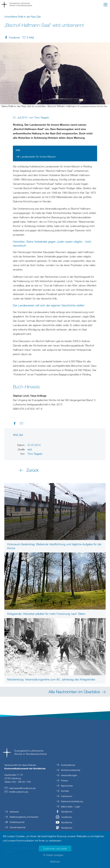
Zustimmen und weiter (55, 848)
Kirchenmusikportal (70, 770)
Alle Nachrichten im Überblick (74, 692)
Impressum (66, 796)
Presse (64, 780)
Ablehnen (55, 861)
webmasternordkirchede (22, 788)
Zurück (33, 470)
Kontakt (65, 791)
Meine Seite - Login (70, 807)
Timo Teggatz (42, 117)
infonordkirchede (19, 792)
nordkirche (67, 817)
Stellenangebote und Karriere (24, 817)
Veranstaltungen (69, 775)
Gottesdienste (68, 765)
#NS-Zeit (18, 435)
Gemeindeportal (17, 827)
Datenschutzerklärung (72, 801)
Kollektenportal (17, 822)
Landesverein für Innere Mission (38, 157)
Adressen (14, 812)
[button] (106, 5)
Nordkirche (67, 812)
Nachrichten (67, 786)
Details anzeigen (55, 855)
